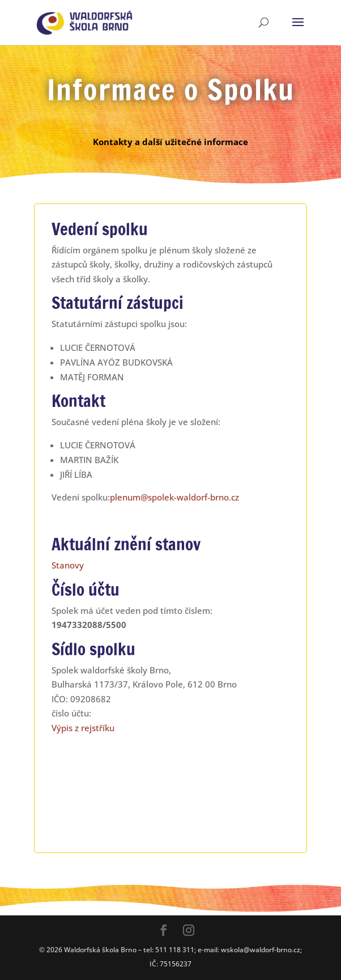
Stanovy (68, 565)
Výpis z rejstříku (83, 728)
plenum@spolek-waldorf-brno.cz (174, 497)
